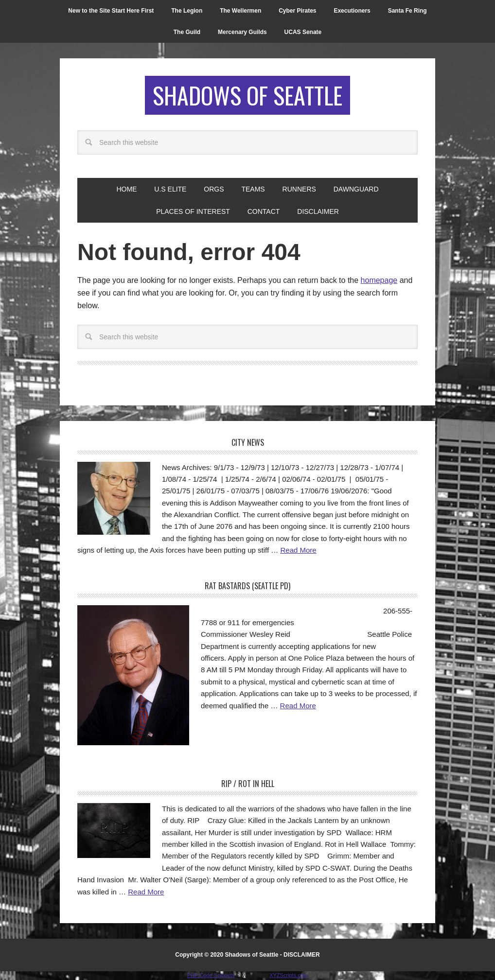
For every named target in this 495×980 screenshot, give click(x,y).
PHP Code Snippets (211, 975)
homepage (379, 280)
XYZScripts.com (289, 975)
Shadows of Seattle (247, 95)
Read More (298, 550)
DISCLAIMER (302, 955)
